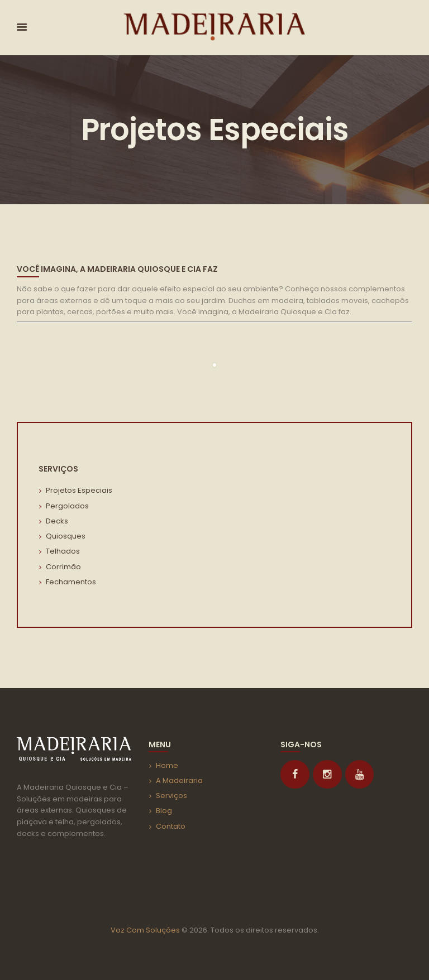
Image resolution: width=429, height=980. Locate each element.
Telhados (63, 551)
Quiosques (66, 536)
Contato (171, 826)
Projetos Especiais (79, 490)
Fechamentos (71, 582)
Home (167, 765)
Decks (57, 521)
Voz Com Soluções (145, 930)
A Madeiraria (179, 780)
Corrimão (63, 567)
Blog (164, 811)
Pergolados (67, 506)
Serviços (171, 796)
